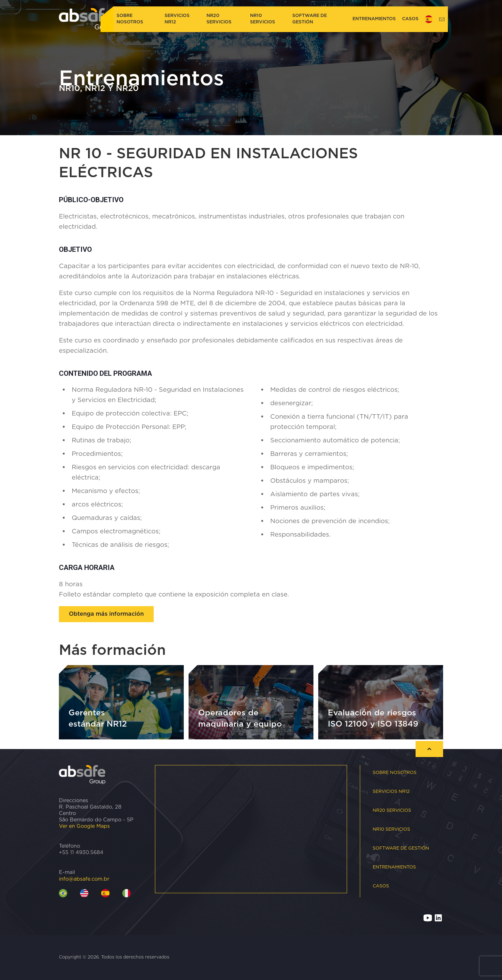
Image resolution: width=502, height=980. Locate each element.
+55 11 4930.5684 (81, 852)
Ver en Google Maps (84, 826)
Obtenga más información (106, 614)
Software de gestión (310, 19)
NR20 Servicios (219, 19)
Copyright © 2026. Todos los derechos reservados (114, 957)
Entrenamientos (374, 19)
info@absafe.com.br (84, 879)
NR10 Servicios (263, 19)
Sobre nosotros (130, 19)
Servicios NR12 (177, 19)
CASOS (410, 19)
